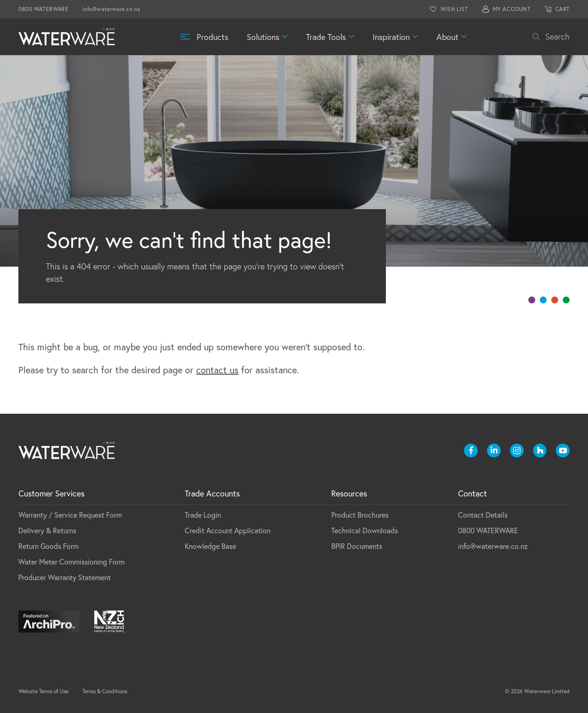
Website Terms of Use (43, 691)
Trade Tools (326, 37)
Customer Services (51, 493)
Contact (472, 493)
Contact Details (483, 515)
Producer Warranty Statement (65, 577)
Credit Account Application (228, 530)
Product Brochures (360, 515)
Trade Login (203, 515)
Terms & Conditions (105, 691)
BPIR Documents (357, 546)
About (447, 37)
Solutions (263, 37)
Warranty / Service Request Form (70, 515)
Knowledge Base (210, 546)
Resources (349, 493)
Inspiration (391, 37)
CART (563, 9)
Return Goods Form (48, 546)
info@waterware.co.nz (111, 9)
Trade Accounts (212, 493)
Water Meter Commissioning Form (71, 562)
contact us (217, 370)
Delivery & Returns (47, 530)
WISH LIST (454, 9)
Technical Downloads (365, 530)
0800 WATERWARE (43, 9)
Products (212, 37)
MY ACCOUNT (512, 9)
